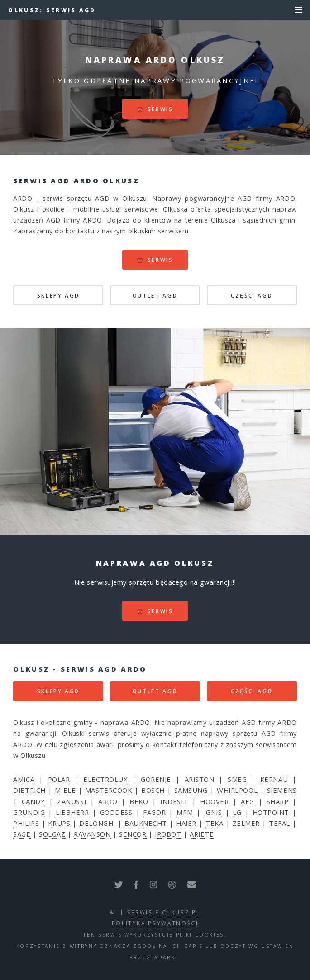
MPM (185, 812)
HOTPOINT (271, 812)
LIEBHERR (72, 812)
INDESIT (174, 801)
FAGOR (154, 812)
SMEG (237, 779)
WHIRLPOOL (237, 790)
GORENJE (156, 779)
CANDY (33, 801)
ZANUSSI (72, 801)
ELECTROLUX (105, 779)
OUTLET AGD (155, 295)
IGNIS (213, 812)
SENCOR (133, 834)
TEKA (214, 823)
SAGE (22, 834)
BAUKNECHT (146, 823)
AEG (248, 801)
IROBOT (168, 834)
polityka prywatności (155, 923)
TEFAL (279, 823)
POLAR (59, 779)
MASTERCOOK (109, 790)
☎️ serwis (155, 109)
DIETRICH (29, 790)
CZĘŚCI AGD (252, 295)
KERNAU (274, 779)
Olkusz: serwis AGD (52, 10)
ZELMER (246, 823)
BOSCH (153, 790)
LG (237, 812)
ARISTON (200, 779)
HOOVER (214, 801)
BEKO (139, 801)
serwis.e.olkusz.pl (164, 912)
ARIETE (202, 834)
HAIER (186, 823)
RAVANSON (92, 834)
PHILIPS (26, 823)
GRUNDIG (29, 812)
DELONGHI (97, 823)
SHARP (278, 801)
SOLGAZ (52, 834)
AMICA (24, 779)
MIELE (65, 790)
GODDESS (116, 812)
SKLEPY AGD (58, 295)
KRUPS (59, 823)
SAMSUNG (191, 790)
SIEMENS (282, 790)
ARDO (108, 801)
